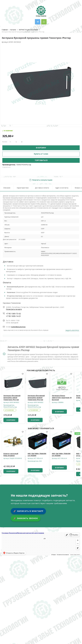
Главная (5, 30)
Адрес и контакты (62, 188)
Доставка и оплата (42, 188)
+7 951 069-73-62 (13, 314)
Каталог (13, 30)
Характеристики (23, 188)
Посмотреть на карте (14, 309)
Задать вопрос (72, 330)
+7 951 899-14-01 (13, 316)
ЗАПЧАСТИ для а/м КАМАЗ (28, 30)
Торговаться (41, 160)
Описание (7, 188)
